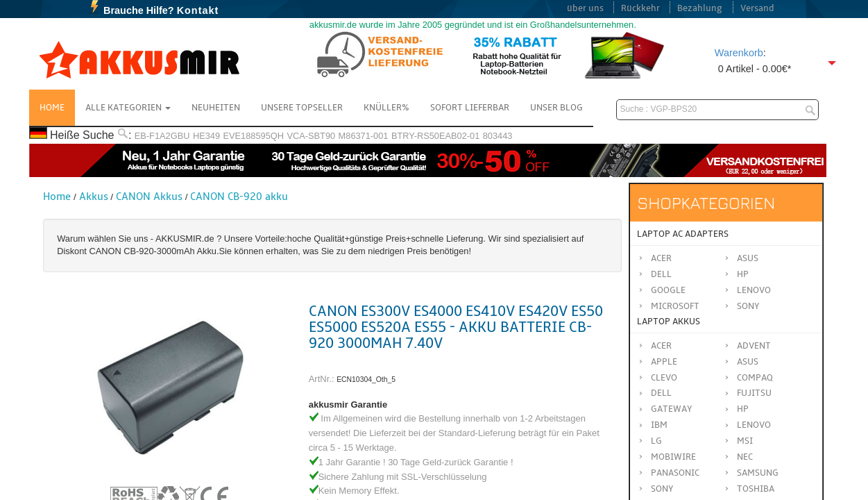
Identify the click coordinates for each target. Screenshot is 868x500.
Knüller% (386, 108)
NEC (745, 457)
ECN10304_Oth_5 (366, 380)
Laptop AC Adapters (683, 234)
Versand (757, 8)
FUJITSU (754, 393)
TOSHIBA (756, 489)
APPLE (664, 362)
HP (743, 274)
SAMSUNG (758, 473)
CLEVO (664, 378)
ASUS (748, 362)
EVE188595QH (253, 136)
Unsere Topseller (302, 108)
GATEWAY (672, 409)
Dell (661, 274)
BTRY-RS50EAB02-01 (435, 136)
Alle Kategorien (128, 108)
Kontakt (198, 10)
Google (668, 290)
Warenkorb (739, 53)
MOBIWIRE (673, 457)
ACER (661, 346)
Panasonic (675, 473)
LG (656, 441)
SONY (662, 489)
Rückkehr (640, 8)
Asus (748, 258)
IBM (659, 425)
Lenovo (754, 290)
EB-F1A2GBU (162, 136)
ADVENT (754, 346)
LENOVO (754, 425)
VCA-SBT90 (311, 136)
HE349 (206, 136)
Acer (661, 258)
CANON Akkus (149, 197)
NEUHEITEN (216, 108)
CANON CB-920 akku (239, 197)
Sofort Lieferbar (470, 108)
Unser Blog (556, 108)
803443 (498, 136)
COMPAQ (755, 378)
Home (52, 108)
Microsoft (675, 306)
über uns (585, 8)
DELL (661, 393)
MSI (745, 441)
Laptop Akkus (669, 322)
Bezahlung (700, 8)
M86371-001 (364, 136)
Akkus (94, 197)
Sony (748, 306)
